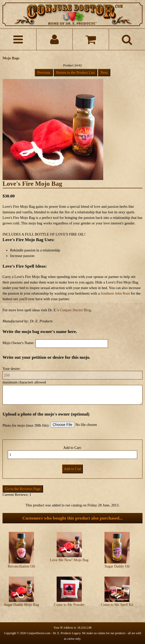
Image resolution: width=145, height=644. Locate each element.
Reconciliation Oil (21, 566)
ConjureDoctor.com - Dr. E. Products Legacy (54, 633)
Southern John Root (115, 293)
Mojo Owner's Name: (18, 343)
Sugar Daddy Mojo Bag (21, 605)
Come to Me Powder (69, 605)
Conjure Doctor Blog (75, 310)
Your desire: (11, 369)
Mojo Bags (11, 58)
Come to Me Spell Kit (117, 605)
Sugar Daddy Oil (117, 566)
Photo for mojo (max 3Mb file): (26, 425)
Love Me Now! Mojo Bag (69, 560)
